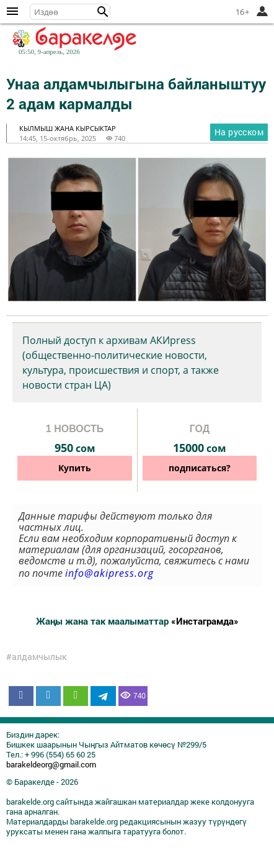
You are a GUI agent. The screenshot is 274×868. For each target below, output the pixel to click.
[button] (103, 12)
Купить (75, 468)
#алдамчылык (36, 657)
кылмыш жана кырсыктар (68, 128)
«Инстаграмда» (205, 621)
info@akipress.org (109, 573)
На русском (239, 132)
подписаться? (200, 468)
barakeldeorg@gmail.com (51, 764)
